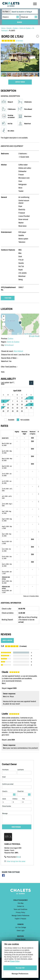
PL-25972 (12, 30)
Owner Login (21, 930)
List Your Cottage (21, 927)
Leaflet (20, 334)
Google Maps (34, 336)
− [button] (4, 320)
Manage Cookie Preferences (21, 915)
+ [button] (4, 316)
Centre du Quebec (13, 342)
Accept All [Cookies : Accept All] (20, 968)
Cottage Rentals (21, 939)
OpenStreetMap (28, 334)
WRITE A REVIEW (7, 640)
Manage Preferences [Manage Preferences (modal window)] (20, 974)
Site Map (21, 903)
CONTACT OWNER (20, 82)
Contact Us (21, 906)
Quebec (11, 338)
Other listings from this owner (16, 861)
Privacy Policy (20, 912)
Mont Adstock (19, 351)
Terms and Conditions (20, 909)
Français (23, 919)
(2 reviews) (20, 41)
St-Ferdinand (9, 345)
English (17, 919)
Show (18, 857)
